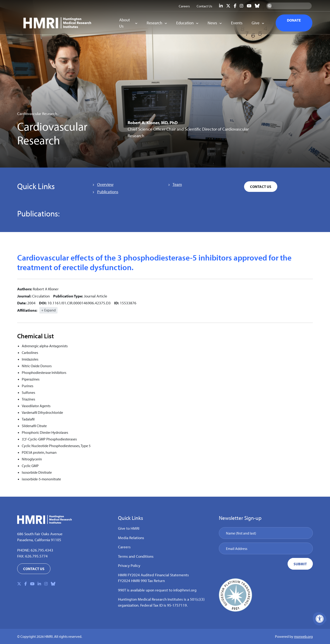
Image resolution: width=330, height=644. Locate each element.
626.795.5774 (36, 556)
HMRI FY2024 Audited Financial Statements (153, 575)
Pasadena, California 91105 (39, 540)
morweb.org (303, 636)
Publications (108, 192)
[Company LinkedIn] (221, 6)
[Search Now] (269, 6)
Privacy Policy (129, 565)
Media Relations (131, 538)
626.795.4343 (42, 550)
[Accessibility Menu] (320, 619)
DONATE (294, 20)
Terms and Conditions (136, 556)
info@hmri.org (185, 590)
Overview (105, 184)
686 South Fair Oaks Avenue (40, 534)
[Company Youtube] (249, 6)
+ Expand (48, 310)
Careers (124, 547)
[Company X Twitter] (228, 6)
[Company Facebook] (235, 6)
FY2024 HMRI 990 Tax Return (141, 581)
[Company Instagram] (242, 6)
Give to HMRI (129, 528)
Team (177, 184)
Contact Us (261, 187)
